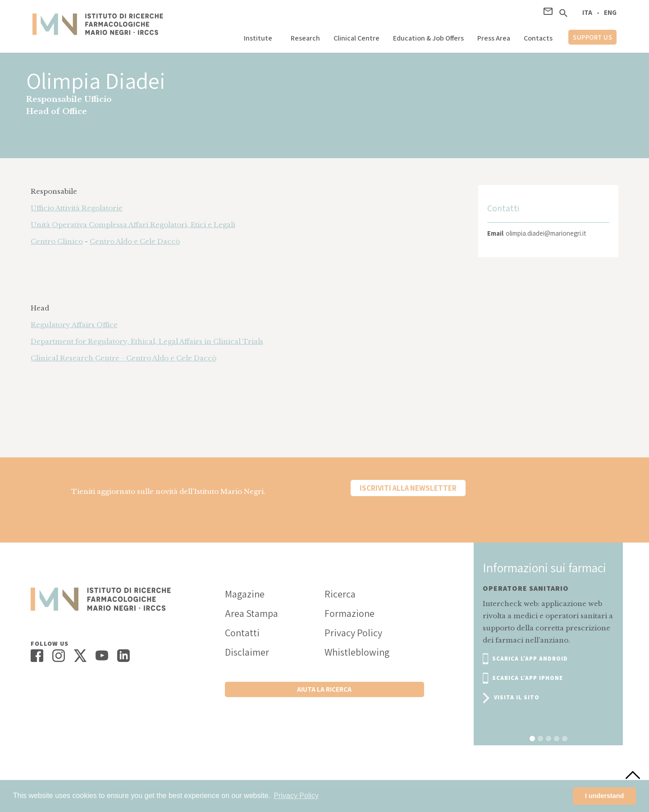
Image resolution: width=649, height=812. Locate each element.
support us (592, 37)
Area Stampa (251, 613)
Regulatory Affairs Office (74, 325)
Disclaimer (247, 652)
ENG (610, 12)
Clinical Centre (356, 38)
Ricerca (340, 594)
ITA (587, 12)
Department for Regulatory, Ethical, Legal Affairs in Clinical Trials (147, 341)
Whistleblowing (357, 652)
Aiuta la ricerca (324, 689)
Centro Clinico (57, 241)
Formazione (350, 613)
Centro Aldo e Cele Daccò (135, 241)
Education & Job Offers (428, 38)
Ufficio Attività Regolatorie (77, 208)
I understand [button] (604, 796)
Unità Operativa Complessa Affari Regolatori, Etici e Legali (133, 225)
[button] (261, 36)
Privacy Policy (353, 633)
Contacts (538, 38)
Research (305, 38)
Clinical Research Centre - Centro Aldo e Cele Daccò (123, 358)
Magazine (245, 594)
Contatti (242, 633)
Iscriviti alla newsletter (408, 488)
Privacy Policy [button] (296, 796)
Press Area (494, 38)
